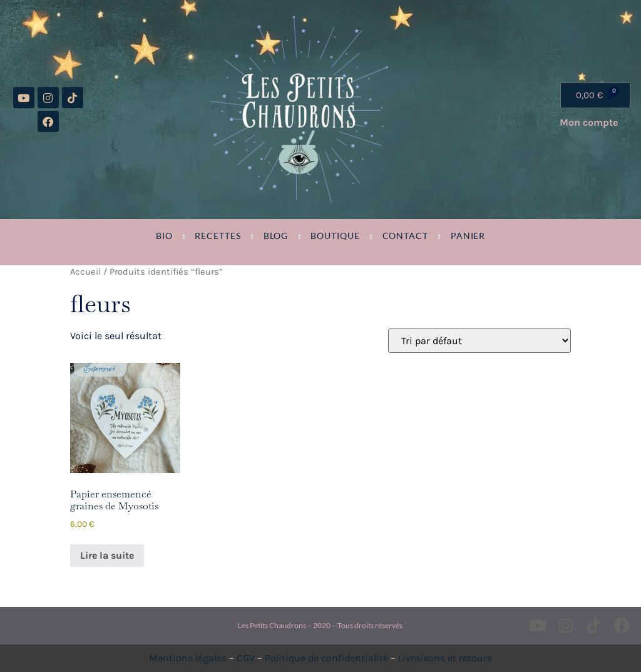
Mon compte (589, 122)
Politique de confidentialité (326, 658)
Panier (468, 236)
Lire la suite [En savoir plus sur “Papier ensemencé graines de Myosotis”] (107, 555)
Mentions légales (188, 658)
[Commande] (479, 341)
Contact (405, 236)
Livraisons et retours (445, 658)
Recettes (218, 236)
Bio (164, 236)
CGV (246, 658)
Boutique (335, 236)
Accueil (85, 272)
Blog (276, 236)
